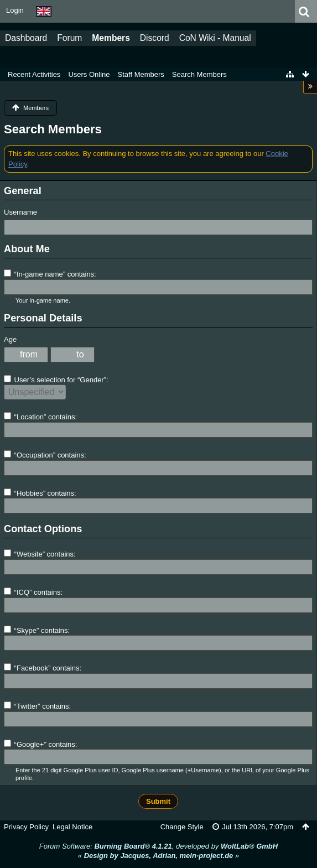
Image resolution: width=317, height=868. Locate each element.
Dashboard (26, 38)
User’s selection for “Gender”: (56, 380)
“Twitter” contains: (37, 706)
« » (158, 856)
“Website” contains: (40, 554)
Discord (155, 38)
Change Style (182, 827)
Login (15, 10)
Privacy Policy (26, 827)
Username (20, 212)
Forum (69, 38)
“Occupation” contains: (45, 455)
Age (10, 339)
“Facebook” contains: (43, 668)
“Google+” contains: (40, 744)
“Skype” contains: (37, 630)
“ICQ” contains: (33, 592)
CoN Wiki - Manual (215, 38)
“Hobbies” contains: (40, 493)
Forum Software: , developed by (158, 846)
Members (111, 38)
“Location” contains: (40, 417)
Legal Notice (72, 827)
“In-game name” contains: (50, 274)
